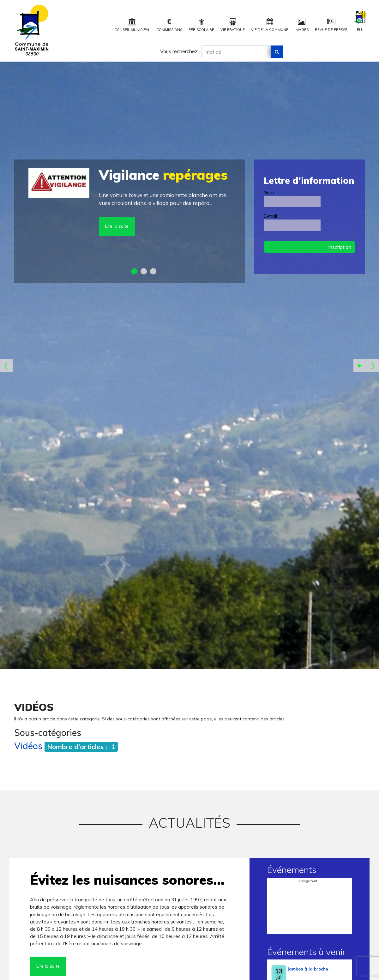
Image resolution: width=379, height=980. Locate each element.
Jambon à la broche (308, 969)
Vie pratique (233, 25)
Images (302, 25)
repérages (163, 175)
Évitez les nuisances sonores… (127, 880)
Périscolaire (201, 25)
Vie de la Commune (270, 25)
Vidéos (28, 746)
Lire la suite (117, 226)
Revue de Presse (331, 25)
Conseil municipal (132, 25)
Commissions (169, 25)
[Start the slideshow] (360, 365)
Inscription (340, 247)
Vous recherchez (179, 51)
